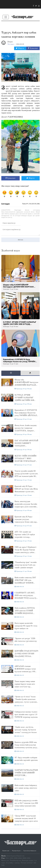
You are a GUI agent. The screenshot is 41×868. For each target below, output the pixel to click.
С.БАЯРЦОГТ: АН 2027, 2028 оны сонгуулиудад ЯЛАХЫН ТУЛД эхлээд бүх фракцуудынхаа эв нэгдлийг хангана (26, 598)
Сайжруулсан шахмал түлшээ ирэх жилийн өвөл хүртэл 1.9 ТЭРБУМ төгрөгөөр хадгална (26, 715)
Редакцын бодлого (16, 851)
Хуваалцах (33, 48)
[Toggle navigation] (6, 17)
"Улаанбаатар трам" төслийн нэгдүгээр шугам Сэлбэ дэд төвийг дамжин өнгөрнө (26, 565)
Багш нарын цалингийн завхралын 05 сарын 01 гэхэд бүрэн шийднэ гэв (26, 626)
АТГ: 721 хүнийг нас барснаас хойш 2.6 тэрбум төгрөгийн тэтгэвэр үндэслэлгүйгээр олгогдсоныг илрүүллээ (26, 537)
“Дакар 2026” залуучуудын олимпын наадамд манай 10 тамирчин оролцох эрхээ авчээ (26, 819)
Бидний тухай (6, 851)
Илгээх (20, 240)
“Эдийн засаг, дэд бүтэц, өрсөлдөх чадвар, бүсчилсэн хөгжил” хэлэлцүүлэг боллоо (26, 730)
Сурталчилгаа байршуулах (30, 851)
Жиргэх (20, 48)
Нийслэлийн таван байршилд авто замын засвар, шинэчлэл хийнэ (26, 788)
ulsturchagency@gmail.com (16, 856)
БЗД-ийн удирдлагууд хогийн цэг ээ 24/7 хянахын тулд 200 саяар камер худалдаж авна (26, 803)
